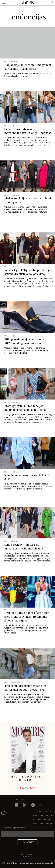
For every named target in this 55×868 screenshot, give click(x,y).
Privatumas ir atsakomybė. (45, 863)
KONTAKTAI (38, 824)
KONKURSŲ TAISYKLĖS (43, 820)
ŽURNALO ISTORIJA (45, 812)
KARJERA (50, 824)
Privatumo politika (43, 816)
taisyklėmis (26, 856)
